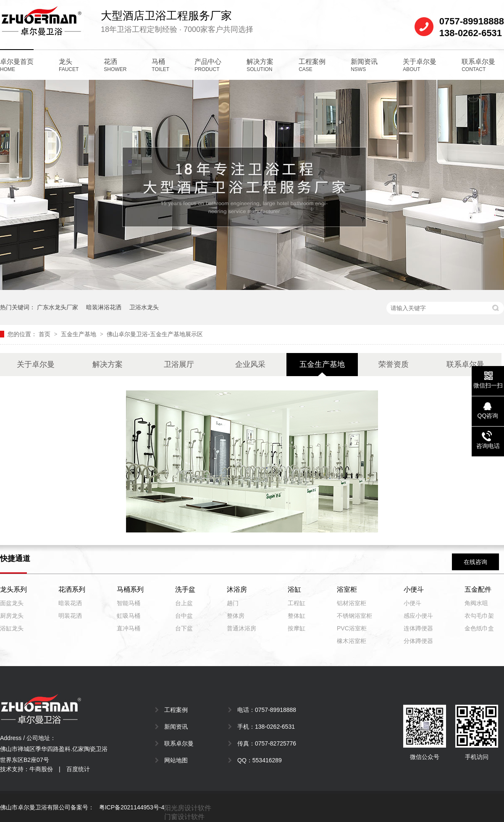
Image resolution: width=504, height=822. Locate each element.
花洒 (115, 65)
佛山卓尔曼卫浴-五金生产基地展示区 (155, 334)
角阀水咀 (476, 603)
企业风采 (250, 364)
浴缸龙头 (12, 628)
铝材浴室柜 (352, 603)
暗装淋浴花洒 (104, 307)
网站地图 (176, 760)
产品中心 (208, 65)
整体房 (236, 616)
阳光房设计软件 (188, 808)
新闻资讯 (364, 65)
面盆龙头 (12, 603)
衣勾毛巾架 (479, 616)
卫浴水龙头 (144, 307)
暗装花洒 (70, 603)
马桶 (160, 65)
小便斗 (414, 589)
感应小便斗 (418, 616)
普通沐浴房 (241, 628)
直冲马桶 (129, 628)
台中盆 (184, 616)
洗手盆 (185, 589)
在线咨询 (475, 562)
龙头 (69, 65)
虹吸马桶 (129, 616)
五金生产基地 (79, 334)
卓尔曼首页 (17, 65)
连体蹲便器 (418, 628)
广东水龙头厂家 (58, 307)
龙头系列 (13, 589)
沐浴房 (237, 589)
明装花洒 (70, 616)
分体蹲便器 (418, 641)
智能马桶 (129, 603)
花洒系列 (72, 589)
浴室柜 (347, 589)
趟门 (233, 603)
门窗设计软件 (184, 817)
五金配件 (478, 589)
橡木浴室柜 (352, 641)
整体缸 (297, 616)
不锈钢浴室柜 (354, 616)
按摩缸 (297, 628)
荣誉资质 (394, 364)
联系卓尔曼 (478, 65)
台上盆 (184, 603)
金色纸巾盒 (479, 628)
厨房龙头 (12, 616)
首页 (45, 334)
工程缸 (297, 603)
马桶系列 (130, 589)
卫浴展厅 (179, 364)
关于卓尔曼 (420, 65)
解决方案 (260, 65)
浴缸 (294, 589)
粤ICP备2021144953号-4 (132, 807)
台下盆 (184, 628)
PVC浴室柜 (352, 628)
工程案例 (312, 65)
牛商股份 (41, 769)
